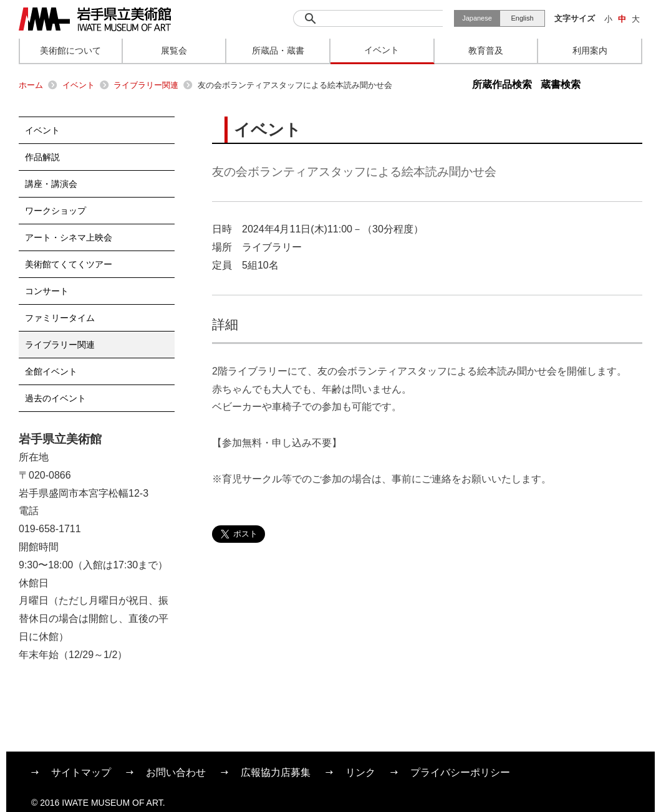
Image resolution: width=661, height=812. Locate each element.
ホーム (31, 85)
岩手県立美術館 (95, 19)
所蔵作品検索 (502, 84)
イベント (79, 85)
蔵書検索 (561, 84)
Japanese (477, 18)
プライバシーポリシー (460, 772)
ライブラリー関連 (146, 85)
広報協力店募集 (276, 772)
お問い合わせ (176, 772)
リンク (360, 772)
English (522, 18)
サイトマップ (81, 772)
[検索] (368, 18)
